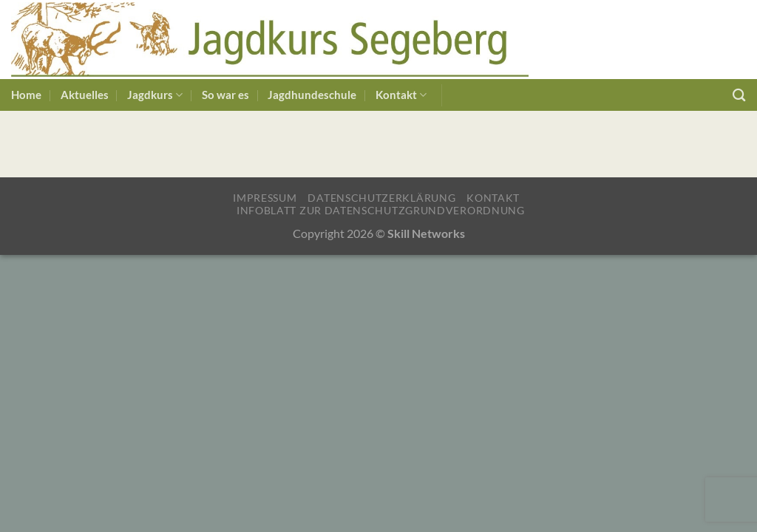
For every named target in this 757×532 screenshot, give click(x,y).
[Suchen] (739, 95)
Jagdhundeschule (312, 95)
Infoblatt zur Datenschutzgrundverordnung (381, 210)
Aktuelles (85, 95)
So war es (225, 95)
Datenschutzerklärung (381, 198)
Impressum (265, 198)
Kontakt (401, 95)
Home (26, 95)
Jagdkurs (155, 95)
